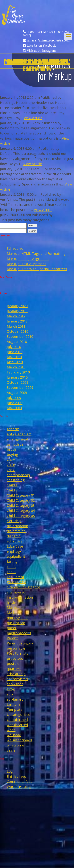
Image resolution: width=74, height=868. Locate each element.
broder (12, 449)
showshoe (15, 684)
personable (16, 648)
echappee (15, 541)
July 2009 (14, 398)
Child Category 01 (21, 495)
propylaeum (17, 658)
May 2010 (14, 357)
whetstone (15, 745)
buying (12, 454)
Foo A (11, 567)
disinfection (16, 531)
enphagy (14, 551)
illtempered (16, 592)
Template (15, 709)
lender (12, 602)
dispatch (14, 536)
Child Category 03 (21, 505)
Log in (12, 771)
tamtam (13, 704)
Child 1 (12, 485)
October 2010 (18, 331)
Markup (13, 607)
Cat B (11, 465)
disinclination (18, 526)
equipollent (16, 556)
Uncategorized (19, 715)
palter (12, 628)
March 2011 (16, 326)
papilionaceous (19, 633)
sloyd (11, 689)
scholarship (16, 674)
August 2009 (17, 393)
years (11, 750)
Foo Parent (16, 577)
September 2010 (20, 337)
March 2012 (16, 316)
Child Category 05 (21, 516)
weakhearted (17, 725)
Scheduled (15, 248)
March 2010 (16, 367)
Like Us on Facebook (41, 45)
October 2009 (18, 382)
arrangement (18, 439)
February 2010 (18, 372)
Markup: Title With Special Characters (37, 269)
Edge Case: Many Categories (37, 65)
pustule (13, 664)
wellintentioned (19, 740)
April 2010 (15, 362)
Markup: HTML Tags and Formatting (36, 254)
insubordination (20, 597)
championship (18, 475)
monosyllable (18, 618)
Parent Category (20, 643)
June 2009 (15, 403)
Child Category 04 (21, 511)
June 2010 (15, 352)
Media (12, 613)
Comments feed (20, 782)
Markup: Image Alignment (28, 259)
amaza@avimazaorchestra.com (48, 40)
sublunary (15, 699)
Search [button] (32, 225)
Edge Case (15, 546)
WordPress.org (19, 787)
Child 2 (12, 490)
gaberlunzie (16, 582)
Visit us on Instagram (41, 50)
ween (11, 730)
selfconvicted (17, 679)
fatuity (12, 562)
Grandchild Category (23, 587)
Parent (12, 638)
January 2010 (17, 377)
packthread (16, 623)
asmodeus (15, 444)
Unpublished (17, 720)
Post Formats (18, 653)
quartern (14, 669)
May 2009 (14, 408)
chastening (16, 480)
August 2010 (17, 342)
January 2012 (17, 321)
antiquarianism (19, 434)
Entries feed (17, 776)
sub (10, 694)
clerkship (14, 521)
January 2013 (17, 311)
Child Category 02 (21, 500)
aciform (13, 429)
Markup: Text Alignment (26, 264)
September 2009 (20, 388)
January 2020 (17, 306)
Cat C (11, 470)
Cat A (11, 460)
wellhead (14, 735)
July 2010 (14, 347)
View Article (33, 118)
